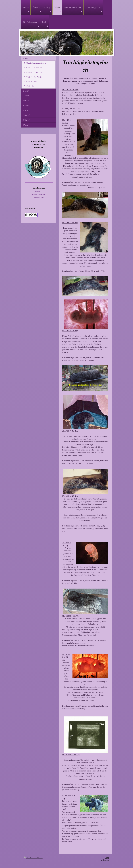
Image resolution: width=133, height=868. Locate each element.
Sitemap (40, 858)
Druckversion (30, 858)
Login (107, 858)
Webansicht (105, 860)
